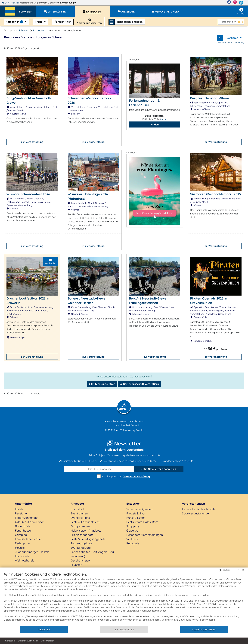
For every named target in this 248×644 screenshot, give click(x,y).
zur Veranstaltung (32, 142)
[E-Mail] (99, 469)
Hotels (19, 509)
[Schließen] (243, 570)
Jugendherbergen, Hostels (32, 552)
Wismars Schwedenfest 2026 (28, 194)
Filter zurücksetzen (102, 384)
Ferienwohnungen (27, 518)
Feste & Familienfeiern (85, 522)
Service (241, 11)
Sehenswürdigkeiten (139, 509)
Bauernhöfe (23, 526)
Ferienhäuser (23, 531)
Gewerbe (132, 531)
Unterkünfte (23, 504)
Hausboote (22, 556)
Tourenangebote (82, 543)
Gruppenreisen (80, 526)
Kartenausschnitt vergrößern (139, 384)
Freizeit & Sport (136, 513)
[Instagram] (235, 3)
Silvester (76, 565)
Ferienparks (23, 543)
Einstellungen (124, 629)
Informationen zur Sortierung (231, 42)
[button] (28, 10)
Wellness (132, 539)
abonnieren (159, 469)
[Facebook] (229, 3)
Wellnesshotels (25, 560)
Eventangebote (81, 548)
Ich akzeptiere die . (124, 477)
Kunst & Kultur (136, 518)
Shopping (133, 526)
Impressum (10, 641)
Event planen (79, 513)
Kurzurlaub (78, 509)
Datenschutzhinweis (28, 641)
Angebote (77, 504)
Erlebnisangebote (82, 535)
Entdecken (39, 30)
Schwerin (63, 3)
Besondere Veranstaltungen (145, 535)
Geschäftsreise (80, 560)
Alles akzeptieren (204, 629)
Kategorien (15, 22)
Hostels (20, 548)
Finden (155, 124)
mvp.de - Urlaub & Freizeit (124, 425)
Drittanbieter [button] (47, 641)
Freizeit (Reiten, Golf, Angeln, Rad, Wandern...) (93, 554)
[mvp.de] (241, 3)
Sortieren (233, 38)
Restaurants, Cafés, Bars (142, 522)
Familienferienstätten (29, 539)
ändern (164, 119)
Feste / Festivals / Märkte (199, 509)
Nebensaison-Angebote (86, 531)
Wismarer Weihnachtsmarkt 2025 (216, 194)
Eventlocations (80, 518)
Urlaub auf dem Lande (30, 522)
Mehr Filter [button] (63, 22)
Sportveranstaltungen (196, 513)
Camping (21, 535)
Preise (39, 22)
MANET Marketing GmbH (129, 430)
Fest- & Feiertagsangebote (88, 539)
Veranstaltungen (194, 504)
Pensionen (22, 513)
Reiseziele (133, 543)
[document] (124, 599)
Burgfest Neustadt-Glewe (210, 98)
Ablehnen (44, 629)
